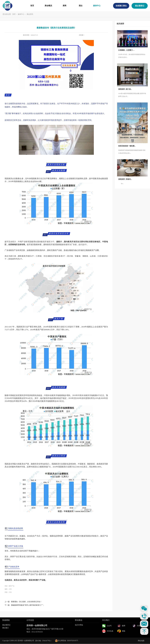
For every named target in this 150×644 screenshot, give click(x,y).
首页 (32, 6)
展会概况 (48, 6)
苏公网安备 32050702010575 (67, 641)
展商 (64, 6)
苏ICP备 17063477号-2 (43, 641)
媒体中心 (97, 6)
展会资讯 (30, 14)
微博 (124, 626)
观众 (81, 6)
